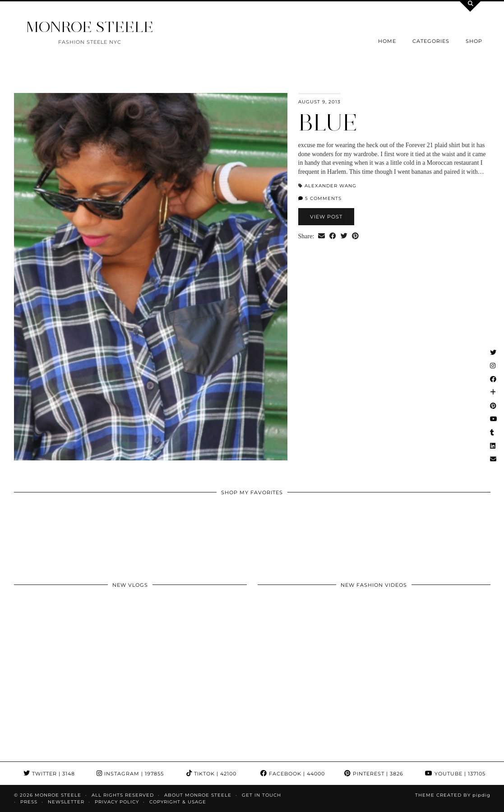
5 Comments (320, 198)
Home (387, 41)
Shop (474, 41)
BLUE (328, 123)
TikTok (211, 774)
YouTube (455, 774)
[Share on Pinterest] (355, 237)
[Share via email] (321, 237)
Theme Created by (453, 795)
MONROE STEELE (90, 27)
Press (29, 802)
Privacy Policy (117, 802)
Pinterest (374, 774)
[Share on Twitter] (344, 237)
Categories (431, 41)
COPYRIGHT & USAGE (178, 802)
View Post (326, 217)
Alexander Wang (331, 186)
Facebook (293, 774)
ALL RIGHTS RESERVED (123, 795)
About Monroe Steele (198, 795)
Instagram (130, 774)
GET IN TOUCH (261, 795)
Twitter (49, 774)
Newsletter (66, 802)
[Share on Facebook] (333, 237)
